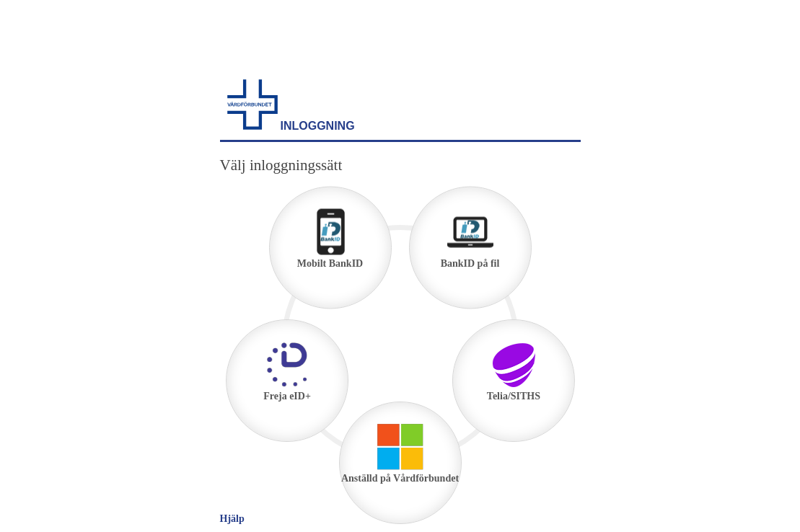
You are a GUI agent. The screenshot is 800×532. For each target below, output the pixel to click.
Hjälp (232, 519)
